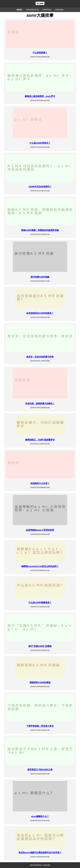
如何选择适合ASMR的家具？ (40, 313)
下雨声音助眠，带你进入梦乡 (40, 726)
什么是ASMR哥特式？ (40, 143)
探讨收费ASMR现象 (40, 277)
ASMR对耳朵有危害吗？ (40, 187)
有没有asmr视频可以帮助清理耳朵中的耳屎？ (40, 853)
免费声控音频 (47, 10)
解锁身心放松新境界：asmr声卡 (40, 96)
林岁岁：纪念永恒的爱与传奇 (40, 357)
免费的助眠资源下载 (32, 10)
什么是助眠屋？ (40, 53)
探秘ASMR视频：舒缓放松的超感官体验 (40, 230)
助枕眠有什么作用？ (40, 483)
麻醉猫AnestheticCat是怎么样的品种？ (40, 566)
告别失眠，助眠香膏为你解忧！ (40, 403)
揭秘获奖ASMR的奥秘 (40, 682)
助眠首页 (19, 10)
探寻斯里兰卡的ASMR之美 (40, 770)
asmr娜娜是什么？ (40, 816)
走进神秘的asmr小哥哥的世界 (40, 530)
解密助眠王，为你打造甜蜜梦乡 (40, 440)
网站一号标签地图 (44, 865)
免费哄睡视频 (59, 10)
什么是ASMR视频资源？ (40, 602)
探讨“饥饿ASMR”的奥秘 (40, 646)
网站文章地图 (34, 865)
